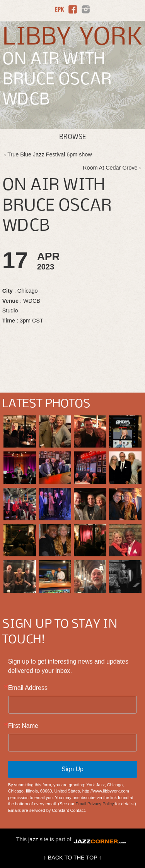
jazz (33, 839)
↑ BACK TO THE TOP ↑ (72, 858)
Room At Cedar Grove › (112, 168)
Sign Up (72, 769)
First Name (23, 726)
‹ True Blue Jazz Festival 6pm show (48, 154)
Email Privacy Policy (95, 804)
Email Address (28, 688)
